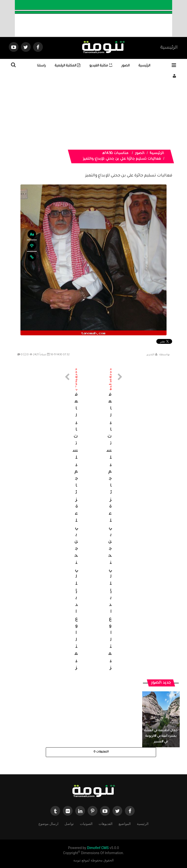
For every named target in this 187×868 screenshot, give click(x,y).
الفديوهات (106, 823)
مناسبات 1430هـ (116, 154)
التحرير (150, 355)
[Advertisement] (93, 116)
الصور (126, 66)
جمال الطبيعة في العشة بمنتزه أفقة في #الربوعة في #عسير (161, 736)
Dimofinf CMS (98, 848)
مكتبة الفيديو (101, 66)
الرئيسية (169, 48)
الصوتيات (86, 823)
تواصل (69, 823)
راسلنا (41, 66)
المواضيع (125, 823)
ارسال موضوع (48, 823)
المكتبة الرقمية (68, 66)
